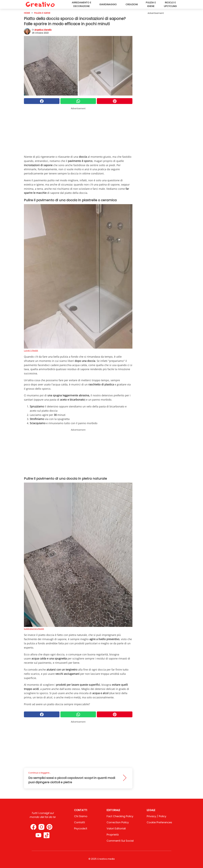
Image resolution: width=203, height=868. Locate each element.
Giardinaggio (108, 4)
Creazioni (132, 4)
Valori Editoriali (116, 828)
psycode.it (81, 828)
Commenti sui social (120, 841)
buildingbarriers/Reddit (34, 629)
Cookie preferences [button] (159, 822)
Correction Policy (118, 822)
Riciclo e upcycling (170, 4)
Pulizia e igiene (151, 4)
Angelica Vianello (43, 30)
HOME (27, 13)
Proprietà (113, 835)
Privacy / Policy (156, 816)
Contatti (79, 822)
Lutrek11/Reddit (31, 350)
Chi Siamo (81, 816)
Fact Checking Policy (120, 816)
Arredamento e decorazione (81, 4)
